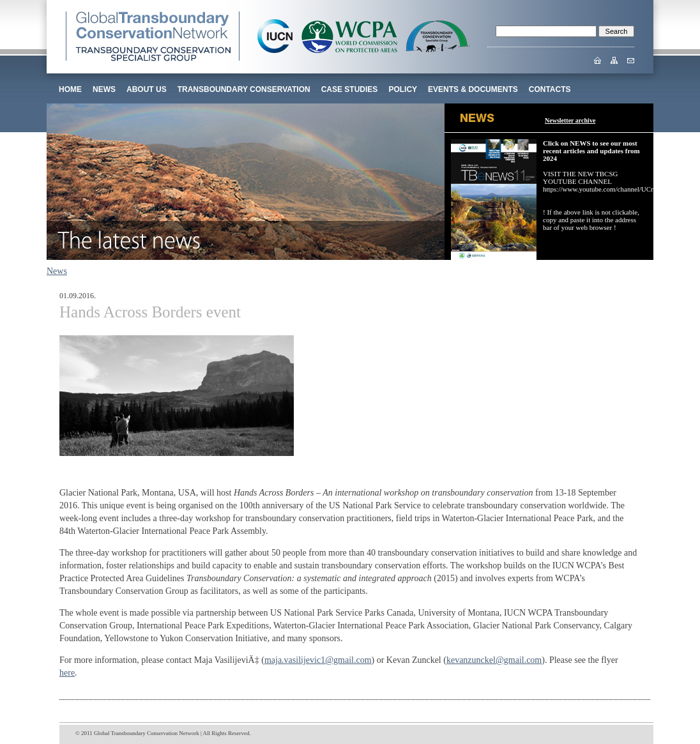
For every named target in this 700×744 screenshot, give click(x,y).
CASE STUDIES (350, 89)
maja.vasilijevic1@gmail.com (318, 660)
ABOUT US (147, 89)
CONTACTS (550, 89)
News (104, 89)
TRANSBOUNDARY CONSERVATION (244, 89)
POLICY (403, 89)
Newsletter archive (570, 120)
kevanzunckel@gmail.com (494, 660)
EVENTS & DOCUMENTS (473, 89)
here (67, 673)
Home (70, 89)
